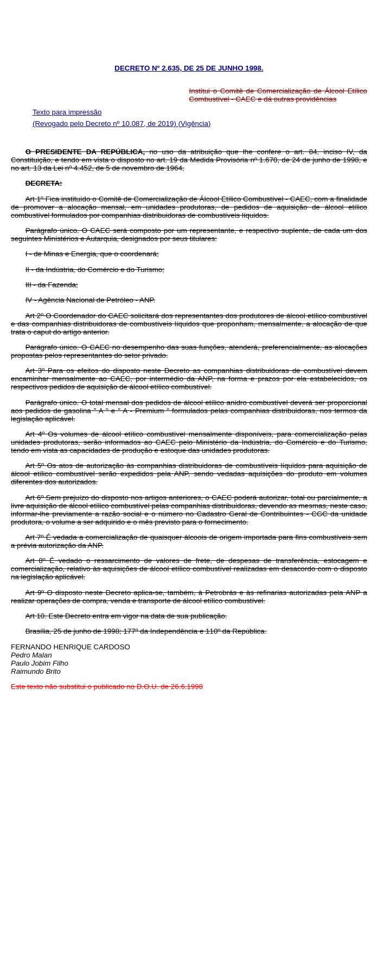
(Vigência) (195, 124)
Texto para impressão (67, 112)
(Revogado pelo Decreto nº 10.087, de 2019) (105, 124)
